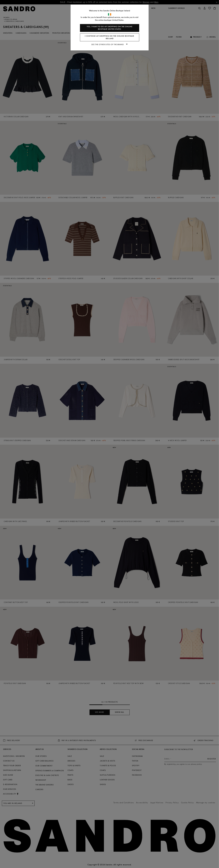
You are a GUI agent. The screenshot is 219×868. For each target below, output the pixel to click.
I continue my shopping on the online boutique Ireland (109, 37)
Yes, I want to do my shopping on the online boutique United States (110, 28)
